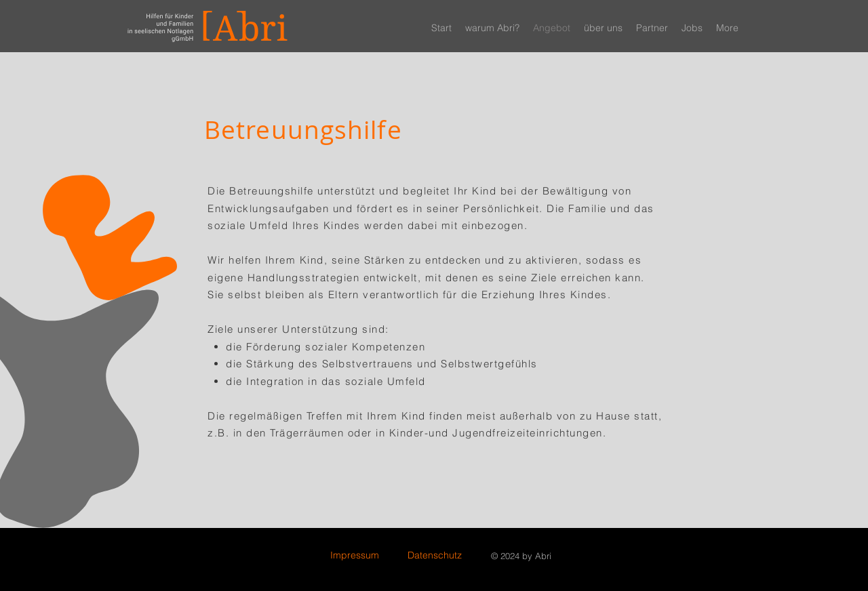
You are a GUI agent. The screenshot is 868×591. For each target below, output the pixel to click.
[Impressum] (355, 556)
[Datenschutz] (434, 556)
